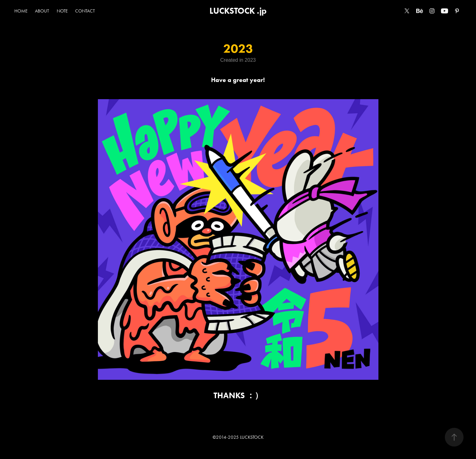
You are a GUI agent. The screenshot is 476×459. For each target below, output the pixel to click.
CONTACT (85, 11)
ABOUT (42, 11)
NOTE (62, 11)
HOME (21, 11)
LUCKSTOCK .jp (238, 11)
